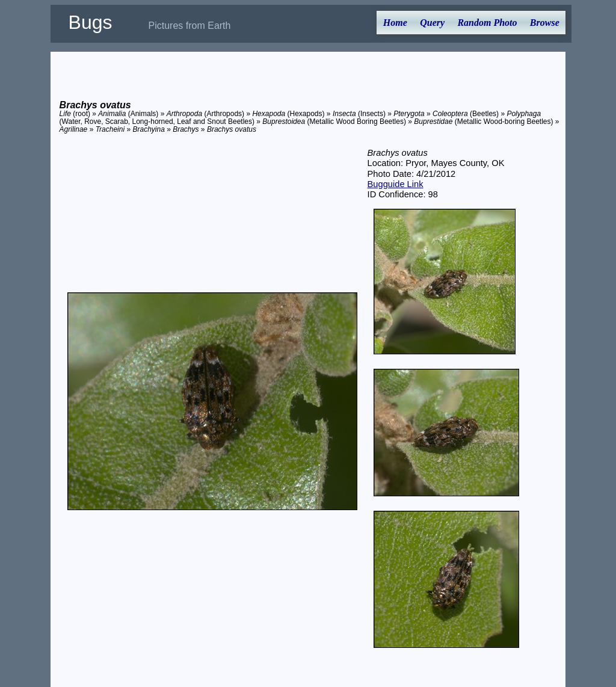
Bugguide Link (396, 184)
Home (395, 23)
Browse (545, 23)
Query (432, 23)
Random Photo (487, 23)
